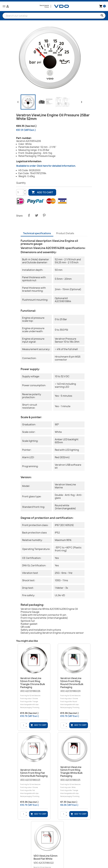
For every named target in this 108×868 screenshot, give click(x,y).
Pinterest (44, 215)
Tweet (37, 215)
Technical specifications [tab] (37, 233)
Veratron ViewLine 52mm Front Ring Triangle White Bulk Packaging (71, 771)
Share (29, 215)
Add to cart (42, 192)
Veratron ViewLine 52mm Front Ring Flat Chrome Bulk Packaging (34, 773)
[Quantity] (20, 192)
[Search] (54, 16)
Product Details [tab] (65, 233)
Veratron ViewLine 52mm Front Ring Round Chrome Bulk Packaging (72, 683)
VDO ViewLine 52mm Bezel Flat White (46, 857)
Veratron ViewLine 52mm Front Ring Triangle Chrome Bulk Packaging (33, 683)
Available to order (46, 166)
